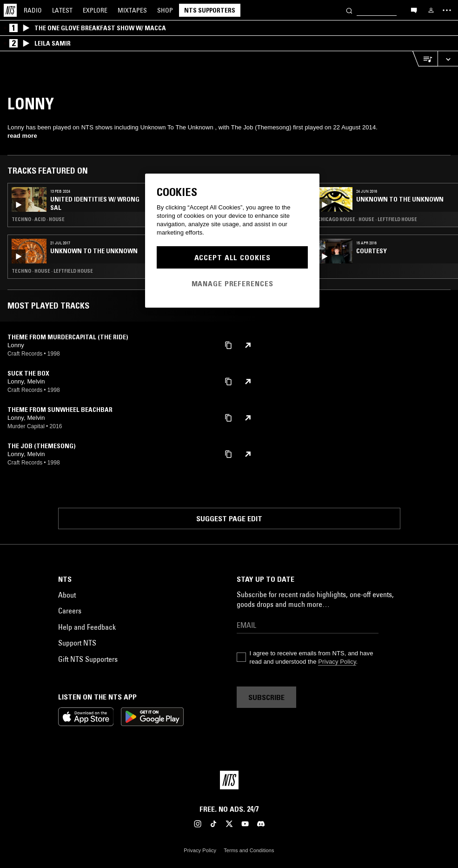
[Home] (10, 10)
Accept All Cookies (232, 257)
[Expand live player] (448, 59)
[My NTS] (431, 10)
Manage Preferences (232, 283)
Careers (70, 611)
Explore (95, 10)
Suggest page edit (229, 518)
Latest (62, 10)
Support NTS (77, 643)
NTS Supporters (210, 10)
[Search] (349, 10)
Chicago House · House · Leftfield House (367, 219)
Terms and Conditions (249, 850)
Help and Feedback (87, 627)
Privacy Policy (337, 662)
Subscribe (266, 697)
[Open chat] (414, 10)
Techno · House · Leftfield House (52, 271)
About (67, 595)
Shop (165, 10)
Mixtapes (132, 10)
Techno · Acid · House (38, 219)
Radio (33, 10)
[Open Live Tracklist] (425, 59)
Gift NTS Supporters (88, 659)
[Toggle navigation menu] (447, 10)
